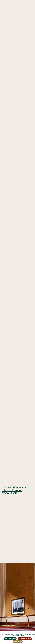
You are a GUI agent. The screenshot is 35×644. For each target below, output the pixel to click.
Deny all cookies (25, 639)
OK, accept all (10, 639)
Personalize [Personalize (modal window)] (18, 641)
